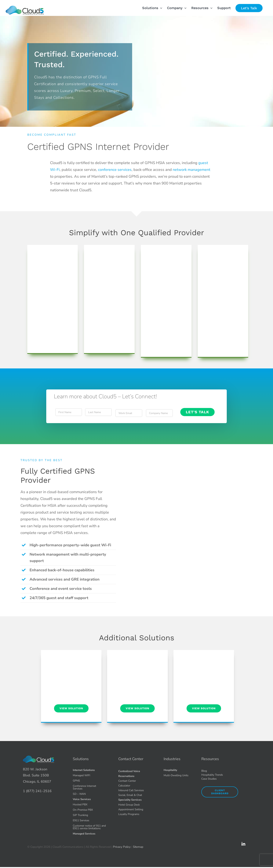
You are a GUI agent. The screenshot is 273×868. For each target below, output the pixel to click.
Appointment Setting (131, 809)
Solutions (81, 759)
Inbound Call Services (131, 790)
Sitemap (138, 847)
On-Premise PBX (83, 810)
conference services (115, 170)
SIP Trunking (80, 815)
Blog (204, 771)
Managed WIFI (82, 775)
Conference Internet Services (84, 787)
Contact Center (131, 759)
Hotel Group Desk (129, 805)
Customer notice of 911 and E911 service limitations (89, 827)
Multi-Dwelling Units (176, 775)
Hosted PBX (80, 805)
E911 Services (81, 820)
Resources (210, 759)
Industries (172, 759)
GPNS (76, 781)
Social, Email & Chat (130, 795)
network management (191, 170)
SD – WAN (79, 794)
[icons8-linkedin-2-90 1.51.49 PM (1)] (243, 843)
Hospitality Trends (212, 775)
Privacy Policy (122, 847)
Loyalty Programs (129, 814)
